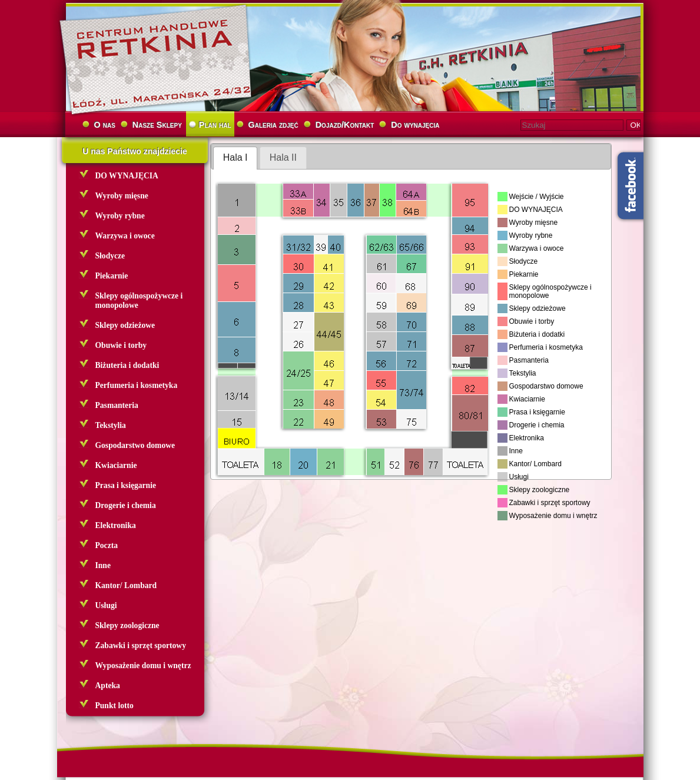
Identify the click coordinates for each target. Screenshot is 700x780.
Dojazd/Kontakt (345, 125)
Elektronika (116, 525)
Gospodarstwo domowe (135, 445)
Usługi (106, 605)
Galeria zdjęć (273, 125)
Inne (103, 565)
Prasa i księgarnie (126, 485)
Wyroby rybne (120, 216)
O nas (105, 125)
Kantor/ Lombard (126, 585)
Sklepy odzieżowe (125, 325)
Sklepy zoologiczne (127, 625)
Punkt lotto (115, 706)
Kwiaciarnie (116, 465)
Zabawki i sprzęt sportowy (141, 645)
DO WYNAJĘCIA (127, 176)
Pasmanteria (117, 405)
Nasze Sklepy (157, 125)
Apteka (108, 686)
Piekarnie (112, 276)
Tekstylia (111, 425)
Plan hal (215, 125)
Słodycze (110, 256)
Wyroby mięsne (122, 196)
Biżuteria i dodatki (127, 365)
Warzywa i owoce (125, 236)
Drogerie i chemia (126, 505)
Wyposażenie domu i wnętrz (143, 666)
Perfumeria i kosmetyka (137, 385)
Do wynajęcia (415, 125)
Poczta (107, 545)
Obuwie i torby (121, 345)
